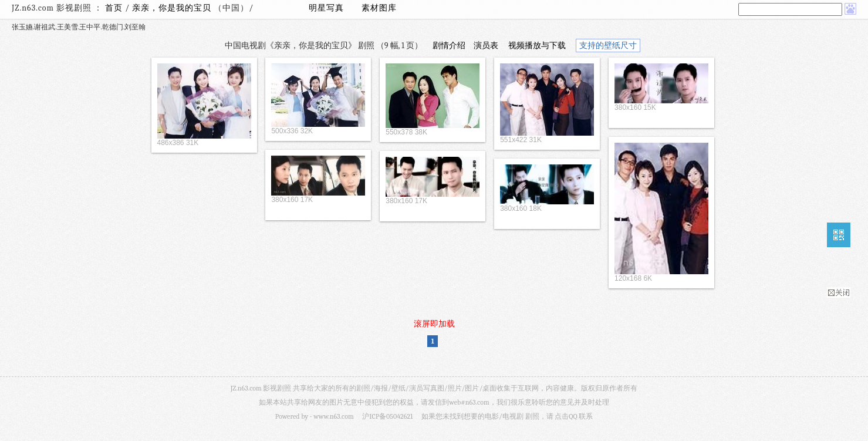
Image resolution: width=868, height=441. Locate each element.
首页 (114, 8)
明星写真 (326, 8)
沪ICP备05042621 (387, 416)
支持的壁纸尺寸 (608, 46)
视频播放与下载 (537, 46)
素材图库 (379, 8)
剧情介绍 (449, 46)
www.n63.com (333, 416)
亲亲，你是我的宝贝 (173, 8)
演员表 (486, 46)
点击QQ (566, 416)
